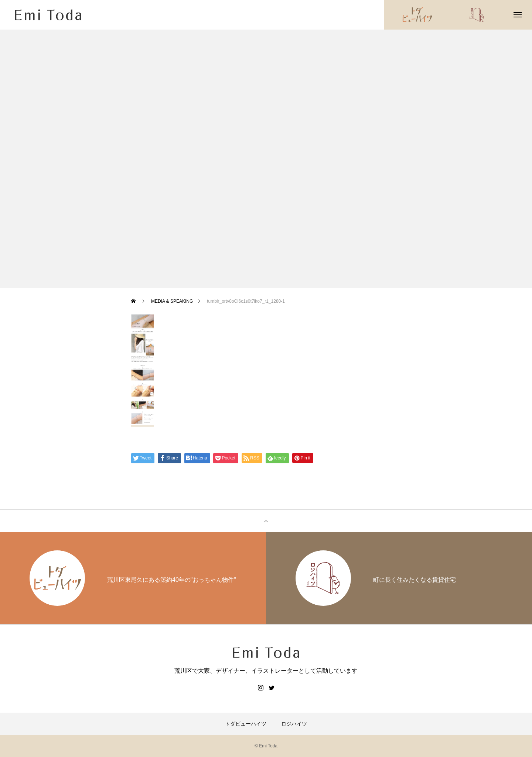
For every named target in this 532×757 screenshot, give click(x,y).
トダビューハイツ (246, 724)
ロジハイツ (294, 724)
